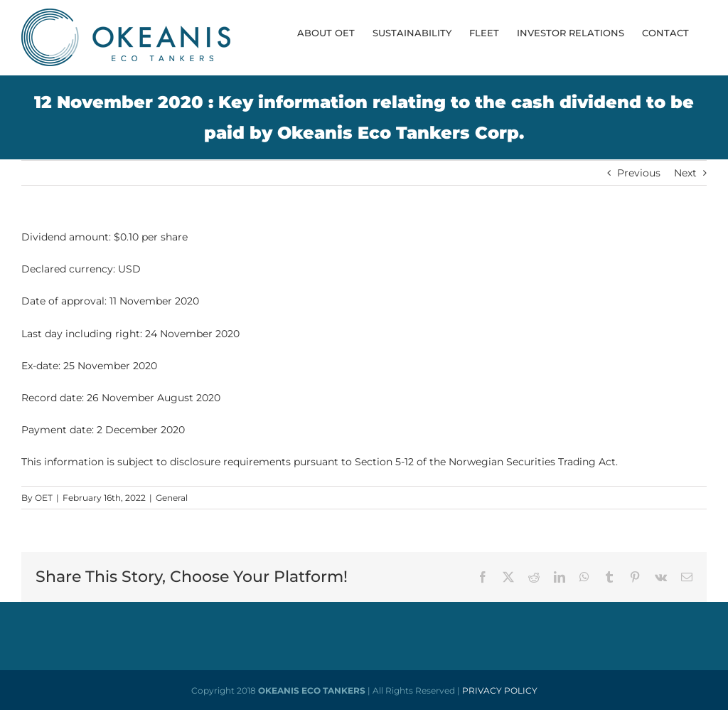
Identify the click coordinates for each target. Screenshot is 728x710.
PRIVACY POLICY (500, 690)
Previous (639, 173)
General (172, 498)
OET (44, 498)
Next (685, 173)
